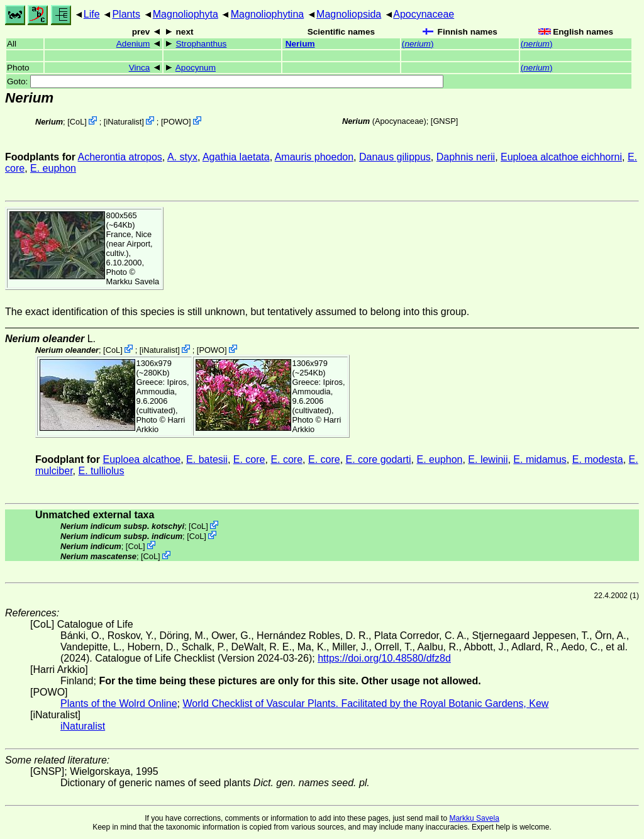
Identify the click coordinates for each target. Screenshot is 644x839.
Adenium (133, 44)
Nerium (300, 44)
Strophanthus (202, 44)
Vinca (140, 68)
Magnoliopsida (349, 14)
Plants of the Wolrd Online (119, 703)
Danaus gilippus (395, 157)
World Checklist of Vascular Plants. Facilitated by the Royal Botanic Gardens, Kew (365, 703)
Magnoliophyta (186, 14)
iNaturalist (124, 122)
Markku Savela (474, 818)
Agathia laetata (236, 157)
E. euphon (53, 168)
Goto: (225, 81)
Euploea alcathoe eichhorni (561, 157)
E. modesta (598, 459)
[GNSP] (444, 121)
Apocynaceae (424, 14)
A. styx (182, 157)
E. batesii (207, 459)
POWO (176, 122)
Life (92, 14)
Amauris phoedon (314, 157)
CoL (77, 122)
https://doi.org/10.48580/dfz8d (384, 658)
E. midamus (540, 459)
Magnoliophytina (268, 14)
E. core (249, 459)
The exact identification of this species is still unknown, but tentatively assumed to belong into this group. (237, 312)
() (418, 44)
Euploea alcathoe (142, 459)
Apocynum (196, 68)
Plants (126, 14)
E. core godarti (379, 459)
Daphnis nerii (466, 157)
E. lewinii (488, 459)
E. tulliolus (101, 471)
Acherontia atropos (120, 157)
